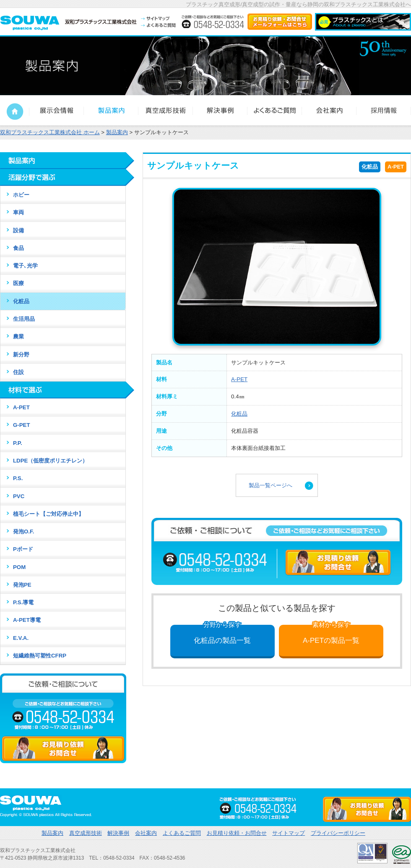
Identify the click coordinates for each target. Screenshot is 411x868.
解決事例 (118, 833)
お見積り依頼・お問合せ (237, 833)
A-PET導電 (27, 620)
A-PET (396, 167)
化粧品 (370, 167)
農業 (18, 337)
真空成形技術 (86, 833)
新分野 (21, 355)
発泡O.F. (23, 531)
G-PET (22, 425)
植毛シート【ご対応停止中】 (48, 514)
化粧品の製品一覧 (222, 635)
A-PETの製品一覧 (331, 635)
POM (19, 567)
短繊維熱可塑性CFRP (40, 656)
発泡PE (22, 585)
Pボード (23, 549)
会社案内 (146, 833)
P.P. (18, 443)
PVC (19, 496)
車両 (18, 212)
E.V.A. (21, 638)
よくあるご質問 (182, 833)
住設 (18, 372)
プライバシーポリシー (338, 833)
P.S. (18, 478)
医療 (18, 283)
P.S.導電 (23, 602)
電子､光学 (25, 266)
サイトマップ (289, 833)
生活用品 (24, 319)
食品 (18, 248)
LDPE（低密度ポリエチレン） (50, 461)
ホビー (21, 195)
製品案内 (52, 833)
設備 (18, 230)
